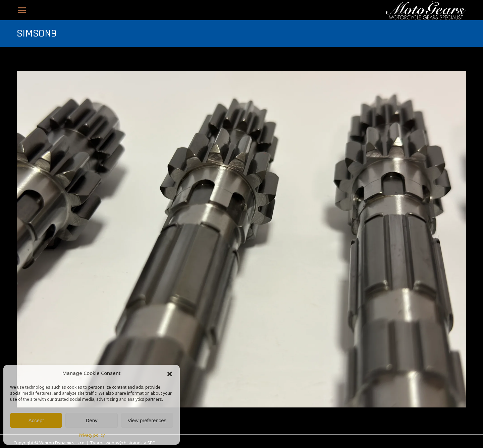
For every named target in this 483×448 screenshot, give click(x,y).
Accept (36, 420)
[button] (170, 374)
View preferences (147, 420)
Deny (91, 420)
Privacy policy (92, 436)
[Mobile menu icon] (22, 10)
